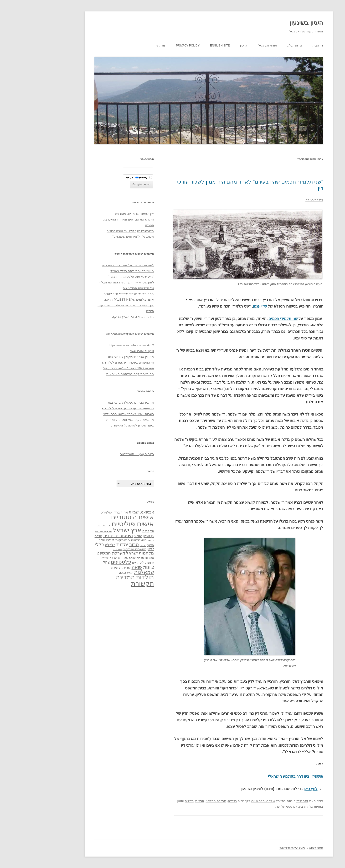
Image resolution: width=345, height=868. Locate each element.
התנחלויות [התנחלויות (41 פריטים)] (103, 540)
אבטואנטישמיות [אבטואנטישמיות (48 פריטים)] (105, 512)
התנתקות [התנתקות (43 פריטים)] (86, 540)
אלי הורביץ (270, 807)
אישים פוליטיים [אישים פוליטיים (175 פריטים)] (96, 524)
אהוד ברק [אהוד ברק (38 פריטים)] (84, 512)
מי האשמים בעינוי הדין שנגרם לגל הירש (92, 362)
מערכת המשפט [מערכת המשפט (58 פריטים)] (75, 553)
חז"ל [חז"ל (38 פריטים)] (66, 540)
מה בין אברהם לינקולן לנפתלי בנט (95, 357)
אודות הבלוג (258, 46)
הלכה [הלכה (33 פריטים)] (62, 536)
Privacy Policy (152, 46)
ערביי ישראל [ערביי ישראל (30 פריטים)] (73, 558)
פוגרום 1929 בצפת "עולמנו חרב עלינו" (92, 368)
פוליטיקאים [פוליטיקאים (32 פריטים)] (103, 563)
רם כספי (255, 807)
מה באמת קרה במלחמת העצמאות (94, 374)
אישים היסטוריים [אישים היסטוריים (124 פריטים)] (96, 517)
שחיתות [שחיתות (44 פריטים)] (89, 567)
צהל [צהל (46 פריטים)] (70, 562)
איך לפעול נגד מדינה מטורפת (98, 214)
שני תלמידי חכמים (247, 319)
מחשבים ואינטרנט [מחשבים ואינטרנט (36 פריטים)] (98, 549)
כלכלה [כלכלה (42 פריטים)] (74, 545)
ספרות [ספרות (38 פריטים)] (113, 558)
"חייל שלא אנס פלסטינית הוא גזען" (95, 277)
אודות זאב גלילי (231, 46)
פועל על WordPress (256, 848)
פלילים (153, 801)
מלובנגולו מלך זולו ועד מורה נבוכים (94, 231)
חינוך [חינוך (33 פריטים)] (114, 545)
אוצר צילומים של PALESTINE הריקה (93, 300)
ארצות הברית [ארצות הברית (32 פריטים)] (67, 531)
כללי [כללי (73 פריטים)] (63, 544)
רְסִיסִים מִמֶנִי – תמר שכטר (101, 454)
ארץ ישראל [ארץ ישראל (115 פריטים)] (91, 530)
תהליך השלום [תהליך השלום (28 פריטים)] (90, 573)
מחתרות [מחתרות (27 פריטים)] (81, 549)
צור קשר (124, 46)
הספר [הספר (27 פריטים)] (115, 540)
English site (184, 46)
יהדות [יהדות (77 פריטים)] (86, 544)
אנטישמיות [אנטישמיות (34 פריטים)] (67, 525)
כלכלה (196, 801)
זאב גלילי (266, 801)
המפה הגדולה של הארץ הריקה (97, 317)
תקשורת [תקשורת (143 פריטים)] (106, 583)
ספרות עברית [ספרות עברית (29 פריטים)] (100, 558)
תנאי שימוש (280, 848)
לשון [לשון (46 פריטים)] (114, 549)
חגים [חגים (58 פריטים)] (74, 540)
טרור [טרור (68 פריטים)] (98, 544)
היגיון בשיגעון (270, 23)
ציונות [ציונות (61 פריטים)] (112, 567)
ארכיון (207, 46)
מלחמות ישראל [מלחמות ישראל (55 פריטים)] (104, 553)
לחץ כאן (275, 789)
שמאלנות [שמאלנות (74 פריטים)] (108, 572)
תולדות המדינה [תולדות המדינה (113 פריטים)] (99, 577)
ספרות (163, 801)
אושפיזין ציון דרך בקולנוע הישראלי (259, 776)
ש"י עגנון (224, 306)
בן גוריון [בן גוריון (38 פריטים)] (112, 536)
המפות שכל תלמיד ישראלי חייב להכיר (93, 294)
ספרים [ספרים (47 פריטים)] (87, 557)
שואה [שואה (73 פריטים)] (101, 567)
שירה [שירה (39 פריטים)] (78, 567)
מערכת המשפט (180, 801)
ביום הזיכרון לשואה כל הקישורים (96, 425)
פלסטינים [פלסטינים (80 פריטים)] (85, 562)
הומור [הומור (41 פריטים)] (102, 536)
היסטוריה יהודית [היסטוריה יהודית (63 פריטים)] (82, 536)
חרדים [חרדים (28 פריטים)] (107, 545)
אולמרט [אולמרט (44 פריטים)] (70, 512)
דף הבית (282, 46)
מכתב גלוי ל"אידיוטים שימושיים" (97, 237)
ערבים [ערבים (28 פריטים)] (114, 563)
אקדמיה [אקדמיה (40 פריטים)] (112, 531)
